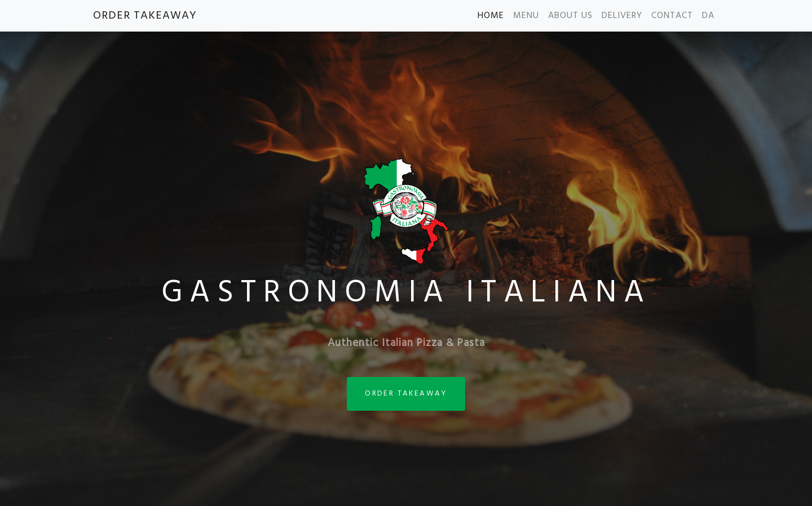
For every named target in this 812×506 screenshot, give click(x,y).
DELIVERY (622, 16)
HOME (491, 16)
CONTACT (672, 16)
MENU (526, 16)
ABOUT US (570, 16)
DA (708, 16)
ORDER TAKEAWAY (145, 16)
